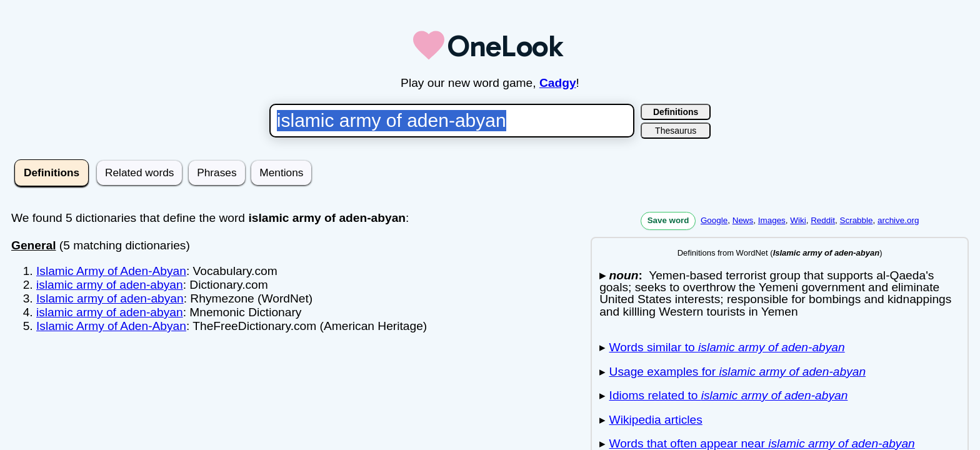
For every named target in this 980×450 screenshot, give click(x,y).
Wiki (798, 220)
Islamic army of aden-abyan (110, 298)
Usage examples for (738, 372)
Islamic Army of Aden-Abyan (111, 271)
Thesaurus (676, 131)
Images (772, 220)
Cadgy (558, 83)
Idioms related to (729, 395)
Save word (668, 220)
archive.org (898, 220)
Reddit (823, 220)
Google (714, 220)
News (743, 220)
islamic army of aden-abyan (110, 285)
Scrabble (856, 220)
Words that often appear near (762, 443)
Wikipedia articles (656, 420)
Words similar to (727, 347)
